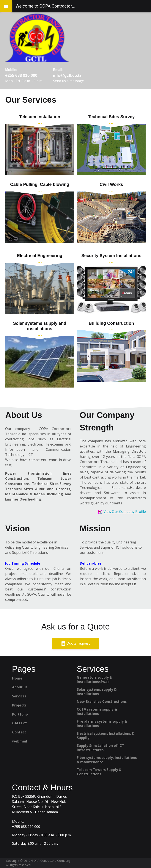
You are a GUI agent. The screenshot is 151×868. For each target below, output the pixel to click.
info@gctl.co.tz (67, 75)
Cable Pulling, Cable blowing (40, 184)
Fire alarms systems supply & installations (102, 724)
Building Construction (111, 323)
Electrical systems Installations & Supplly (106, 736)
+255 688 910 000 (21, 75)
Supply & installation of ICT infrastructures (101, 748)
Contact (19, 732)
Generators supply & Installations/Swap (94, 680)
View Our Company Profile (125, 512)
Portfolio (20, 714)
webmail (20, 741)
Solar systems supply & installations (97, 692)
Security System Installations (111, 256)
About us (20, 687)
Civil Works (111, 184)
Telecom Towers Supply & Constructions (99, 772)
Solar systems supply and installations (40, 326)
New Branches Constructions (102, 702)
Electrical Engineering (40, 256)
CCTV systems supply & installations (97, 711)
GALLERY (20, 723)
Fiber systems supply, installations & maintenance (107, 760)
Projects (19, 705)
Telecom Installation (40, 117)
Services (19, 696)
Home (17, 678)
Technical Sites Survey (111, 117)
